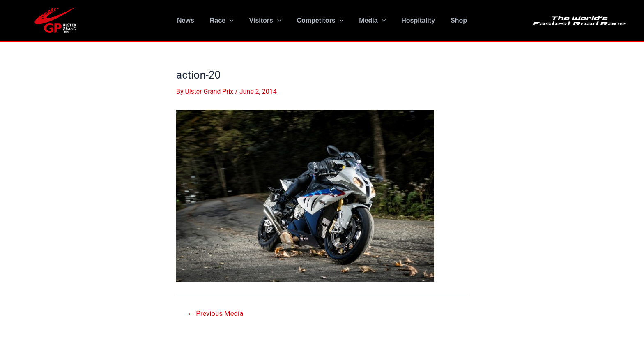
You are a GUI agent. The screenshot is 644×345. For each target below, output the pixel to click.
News (193, 20)
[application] (235, 21)
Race (227, 21)
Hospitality (413, 20)
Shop (451, 20)
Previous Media (216, 313)
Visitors (268, 21)
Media (370, 21)
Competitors (320, 21)
